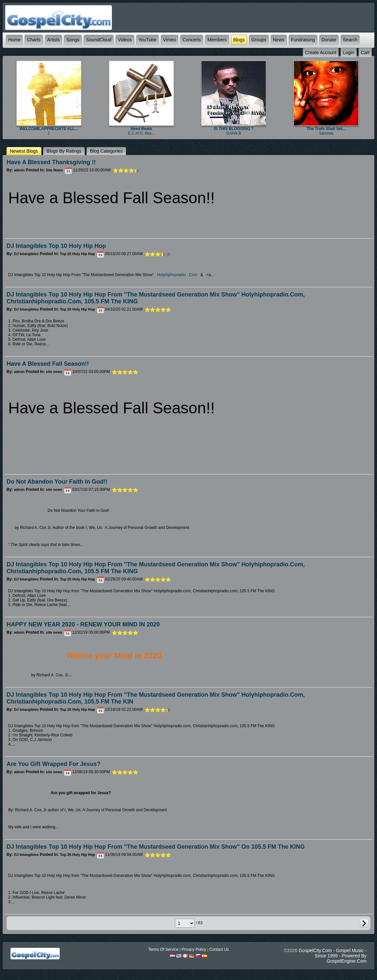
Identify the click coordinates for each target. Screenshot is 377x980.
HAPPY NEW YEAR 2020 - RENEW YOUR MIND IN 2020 (83, 624)
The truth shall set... (326, 129)
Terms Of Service (163, 949)
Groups (259, 40)
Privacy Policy (194, 949)
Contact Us (219, 949)
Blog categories (106, 151)
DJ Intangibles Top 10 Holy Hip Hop (56, 246)
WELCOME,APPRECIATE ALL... (49, 129)
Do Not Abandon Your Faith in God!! (57, 482)
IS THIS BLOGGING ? (234, 129)
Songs (73, 40)
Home (14, 40)
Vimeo (169, 40)
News (279, 40)
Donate (329, 40)
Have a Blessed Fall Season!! (48, 364)
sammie (326, 133)
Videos (125, 40)
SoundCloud (99, 40)
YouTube (147, 40)
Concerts (192, 40)
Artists (54, 40)
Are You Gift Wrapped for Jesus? (53, 764)
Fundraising (303, 40)
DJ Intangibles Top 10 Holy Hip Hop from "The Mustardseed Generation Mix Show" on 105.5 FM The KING (156, 847)
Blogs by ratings (64, 151)
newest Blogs (24, 151)
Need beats (141, 129)
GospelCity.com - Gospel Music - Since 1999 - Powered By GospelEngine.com (333, 956)
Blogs (239, 40)
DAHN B (234, 133)
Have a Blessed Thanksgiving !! (51, 162)
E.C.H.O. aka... (141, 133)
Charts (34, 40)
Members (217, 40)
